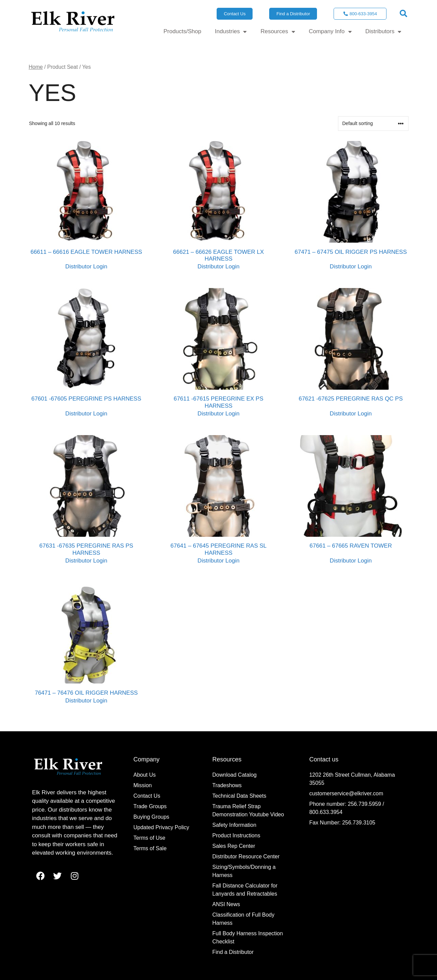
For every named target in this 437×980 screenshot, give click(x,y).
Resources (278, 32)
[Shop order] (373, 124)
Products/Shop (182, 31)
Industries (231, 32)
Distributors (384, 32)
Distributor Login (86, 267)
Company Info (330, 32)
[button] (403, 14)
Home (36, 67)
